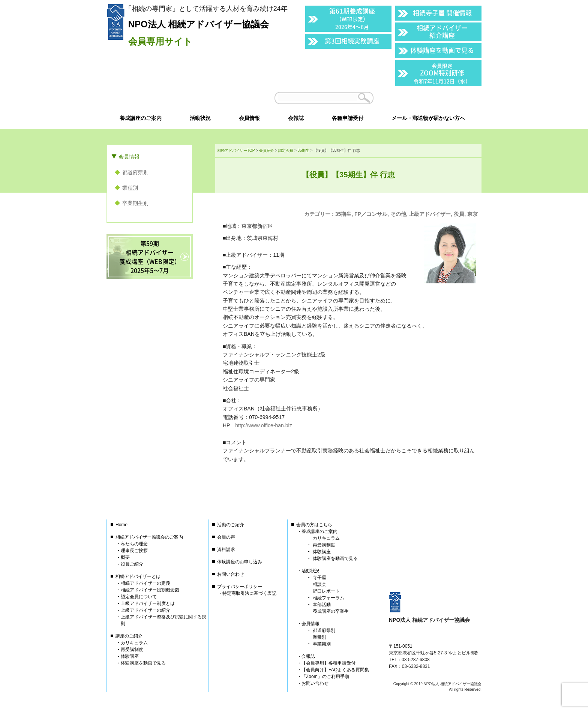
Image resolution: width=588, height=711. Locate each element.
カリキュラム (134, 643)
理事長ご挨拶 (134, 551)
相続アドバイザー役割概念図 (150, 590)
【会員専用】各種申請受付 (328, 663)
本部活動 (322, 605)
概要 (125, 557)
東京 (472, 214)
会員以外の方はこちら (430, 98)
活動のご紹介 (231, 525)
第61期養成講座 (352, 18)
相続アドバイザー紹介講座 (442, 31)
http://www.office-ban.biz (263, 425)
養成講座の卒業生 (331, 611)
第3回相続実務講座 (352, 41)
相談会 (319, 584)
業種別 (130, 188)
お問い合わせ (231, 574)
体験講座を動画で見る (442, 50)
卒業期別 (322, 644)
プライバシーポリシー (240, 587)
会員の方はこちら (314, 525)
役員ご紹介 (132, 564)
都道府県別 (135, 172)
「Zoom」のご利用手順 (325, 677)
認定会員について (139, 597)
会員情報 (129, 157)
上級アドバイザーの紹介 (145, 610)
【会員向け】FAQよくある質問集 (335, 670)
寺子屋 (319, 578)
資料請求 (226, 549)
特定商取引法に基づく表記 (249, 593)
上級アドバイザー (430, 214)
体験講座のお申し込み (240, 562)
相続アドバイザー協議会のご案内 (149, 537)
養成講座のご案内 (319, 531)
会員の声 (226, 537)
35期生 (343, 214)
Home (121, 525)
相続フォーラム (328, 598)
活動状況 (310, 571)
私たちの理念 (134, 544)
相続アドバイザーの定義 (145, 583)
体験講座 (130, 656)
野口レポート (326, 591)
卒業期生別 (135, 203)
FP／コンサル (371, 214)
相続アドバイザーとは (138, 576)
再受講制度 (132, 650)
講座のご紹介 (129, 636)
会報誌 (308, 656)
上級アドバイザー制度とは (148, 603)
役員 (459, 214)
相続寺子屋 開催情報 (442, 13)
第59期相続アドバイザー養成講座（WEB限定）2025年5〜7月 (150, 257)
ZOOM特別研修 (442, 73)
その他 (398, 214)
